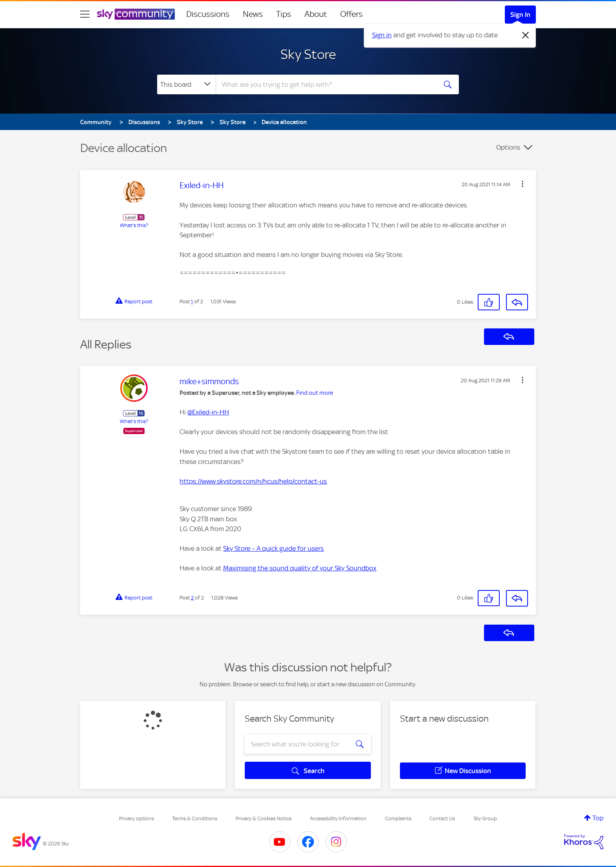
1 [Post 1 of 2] (192, 302)
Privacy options (137, 818)
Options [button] (508, 147)
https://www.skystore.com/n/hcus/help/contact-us (253, 481)
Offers (351, 14)
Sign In (520, 15)
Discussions (208, 14)
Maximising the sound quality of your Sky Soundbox (300, 568)
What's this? (134, 225)
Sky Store (308, 54)
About (316, 14)
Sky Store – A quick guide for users (273, 548)
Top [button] (598, 818)
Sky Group (485, 818)
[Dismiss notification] (526, 35)
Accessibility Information (338, 818)
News (253, 14)
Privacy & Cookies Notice (264, 818)
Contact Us (442, 818)
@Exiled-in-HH (208, 412)
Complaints (398, 818)
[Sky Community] (136, 14)
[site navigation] (85, 14)
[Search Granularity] (186, 84)
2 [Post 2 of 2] (192, 598)
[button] (522, 184)
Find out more (315, 393)
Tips (284, 14)
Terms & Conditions (195, 818)
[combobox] (325, 84)
